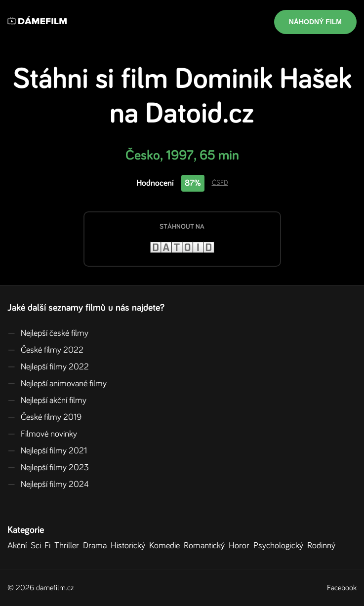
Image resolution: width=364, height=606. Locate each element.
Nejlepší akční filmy (47, 401)
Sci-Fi (42, 546)
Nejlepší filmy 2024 (48, 485)
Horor (241, 546)
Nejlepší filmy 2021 (47, 451)
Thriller (69, 546)
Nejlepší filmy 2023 (48, 468)
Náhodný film (315, 22)
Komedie (166, 546)
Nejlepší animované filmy (57, 384)
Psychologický (280, 546)
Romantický (206, 546)
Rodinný (323, 546)
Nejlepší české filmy (48, 333)
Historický (130, 546)
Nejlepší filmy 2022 (48, 367)
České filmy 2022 (45, 350)
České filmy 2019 (44, 417)
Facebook (342, 588)
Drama (97, 546)
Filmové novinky (42, 434)
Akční (19, 546)
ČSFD (220, 183)
